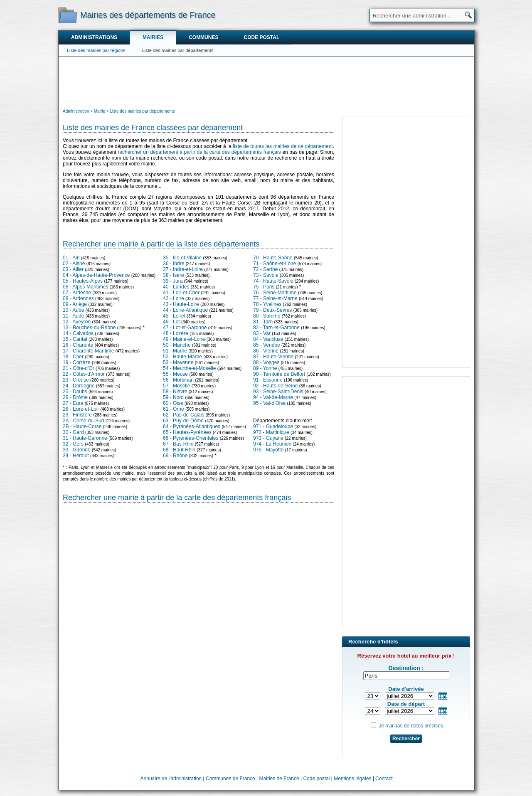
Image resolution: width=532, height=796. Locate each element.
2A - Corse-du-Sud (83, 421)
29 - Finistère (77, 415)
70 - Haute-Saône (273, 258)
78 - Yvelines (267, 304)
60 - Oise (173, 403)
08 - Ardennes (78, 298)
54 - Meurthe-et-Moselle (189, 368)
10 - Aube (73, 310)
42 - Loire (174, 298)
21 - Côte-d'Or (79, 368)
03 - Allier (73, 269)
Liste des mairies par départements (178, 50)
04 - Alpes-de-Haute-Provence (96, 275)
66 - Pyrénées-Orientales (191, 438)
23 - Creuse (76, 380)
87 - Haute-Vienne (273, 357)
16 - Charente (78, 345)
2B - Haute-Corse (82, 426)
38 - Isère (174, 275)
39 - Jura (173, 281)
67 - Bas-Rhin (178, 444)
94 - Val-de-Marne (273, 397)
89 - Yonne (265, 368)
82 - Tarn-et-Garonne (276, 328)
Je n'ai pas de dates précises (411, 726)
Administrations (94, 37)
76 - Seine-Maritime (275, 293)
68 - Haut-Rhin (179, 450)
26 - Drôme (75, 397)
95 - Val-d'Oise (269, 403)
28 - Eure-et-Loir (81, 409)
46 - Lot (171, 322)
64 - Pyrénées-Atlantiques (192, 426)
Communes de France (230, 779)
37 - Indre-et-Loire (183, 269)
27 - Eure (73, 403)
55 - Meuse (175, 374)
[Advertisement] (266, 81)
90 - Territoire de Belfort (279, 374)
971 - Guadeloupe (273, 426)
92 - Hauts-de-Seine (275, 386)
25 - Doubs (75, 392)
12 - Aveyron (77, 322)
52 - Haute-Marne (182, 357)
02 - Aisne (74, 264)
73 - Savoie (266, 275)
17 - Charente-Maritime (88, 351)
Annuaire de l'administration (171, 779)
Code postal (261, 37)
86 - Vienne (266, 351)
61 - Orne (174, 409)
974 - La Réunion (272, 444)
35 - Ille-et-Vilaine (182, 258)
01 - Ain (71, 258)
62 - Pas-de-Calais (183, 415)
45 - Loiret (174, 316)
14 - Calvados (78, 333)
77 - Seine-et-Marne (275, 298)
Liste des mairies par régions (96, 50)
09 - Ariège (75, 304)
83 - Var (262, 333)
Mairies (153, 37)
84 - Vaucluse (268, 339)
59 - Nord (173, 397)
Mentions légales (352, 779)
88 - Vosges (266, 362)
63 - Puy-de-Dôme (183, 421)
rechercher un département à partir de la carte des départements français (199, 152)
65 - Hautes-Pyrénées (187, 432)
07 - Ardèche (77, 293)
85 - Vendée (267, 345)
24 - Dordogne (79, 386)
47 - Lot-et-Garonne (185, 328)
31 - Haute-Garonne (85, 438)
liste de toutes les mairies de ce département (283, 146)
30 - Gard (73, 432)
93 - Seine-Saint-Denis (278, 392)
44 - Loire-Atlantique (185, 310)
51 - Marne (175, 351)
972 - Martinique (271, 432)
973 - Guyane (268, 438)
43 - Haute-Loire (181, 304)
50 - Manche (177, 345)
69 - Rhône (175, 456)
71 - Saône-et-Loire (275, 264)
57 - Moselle (176, 386)
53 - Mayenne (178, 362)
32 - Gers (73, 444)
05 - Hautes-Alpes (83, 281)
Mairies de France (279, 779)
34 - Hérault (76, 456)
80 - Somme (267, 316)
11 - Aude (73, 316)
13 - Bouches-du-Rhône (89, 328)
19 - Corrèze (77, 362)
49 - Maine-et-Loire (184, 339)
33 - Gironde (77, 450)
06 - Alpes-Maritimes (85, 287)
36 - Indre (174, 264)
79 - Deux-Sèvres (272, 310)
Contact (384, 779)
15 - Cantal (75, 339)
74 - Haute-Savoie (273, 281)
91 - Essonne (268, 380)
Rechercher (406, 739)
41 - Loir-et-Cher (181, 293)
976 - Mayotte (268, 450)
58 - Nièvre (175, 392)
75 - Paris (264, 287)
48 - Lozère (176, 333)
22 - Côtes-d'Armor (84, 374)
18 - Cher (73, 357)
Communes (203, 37)
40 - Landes (176, 287)
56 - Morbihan (178, 380)
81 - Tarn (263, 322)
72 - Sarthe (265, 269)
